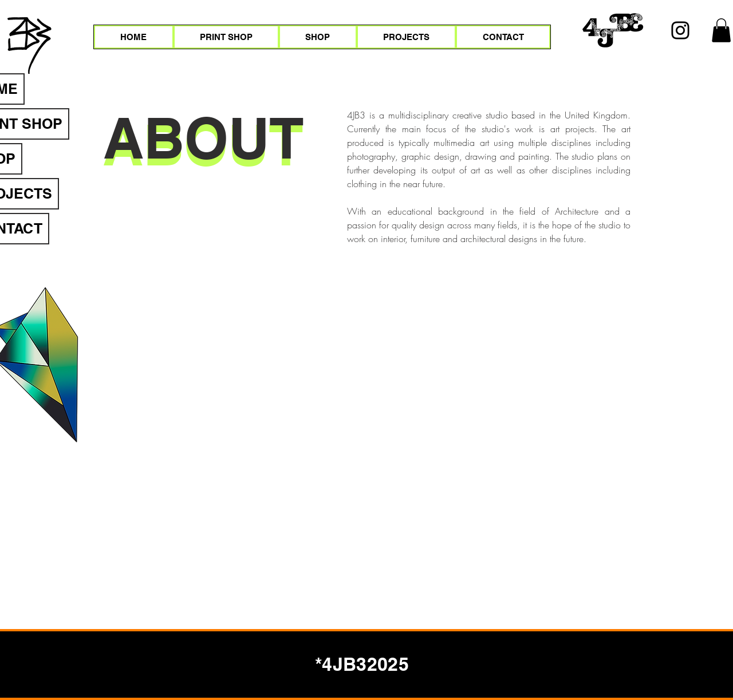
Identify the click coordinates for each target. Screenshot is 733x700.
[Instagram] (680, 30)
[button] (721, 30)
